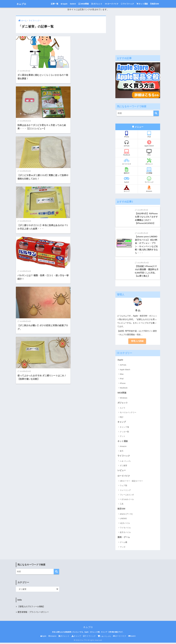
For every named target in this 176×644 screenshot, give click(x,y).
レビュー (122, 471)
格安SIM (155, 4)
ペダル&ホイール (127, 500)
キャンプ (127, 189)
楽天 (122, 452)
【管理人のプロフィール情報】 (31, 608)
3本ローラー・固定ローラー (131, 482)
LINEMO (123, 520)
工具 (122, 505)
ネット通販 (142, 4)
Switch (73, 4)
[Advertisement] (138, 33)
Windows (124, 399)
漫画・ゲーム (124, 538)
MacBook (127, 152)
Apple (64, 4)
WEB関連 (83, 4)
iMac (149, 152)
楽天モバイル (125, 533)
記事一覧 (55, 4)
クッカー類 (124, 433)
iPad (149, 134)
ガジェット (97, 4)
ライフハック (127, 4)
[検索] (156, 113)
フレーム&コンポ (127, 496)
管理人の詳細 (137, 342)
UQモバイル (125, 524)
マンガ (123, 548)
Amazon (149, 189)
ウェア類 (123, 487)
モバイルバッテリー (128, 413)
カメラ (123, 409)
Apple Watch (149, 143)
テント (123, 437)
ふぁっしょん (125, 462)
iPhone (127, 134)
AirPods (127, 143)
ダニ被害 (123, 467)
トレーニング (125, 491)
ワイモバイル (125, 529)
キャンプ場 (124, 428)
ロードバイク (112, 4)
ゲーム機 (123, 544)
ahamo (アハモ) (126, 515)
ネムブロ (23, 4)
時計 (122, 418)
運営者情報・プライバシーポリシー (33, 614)
